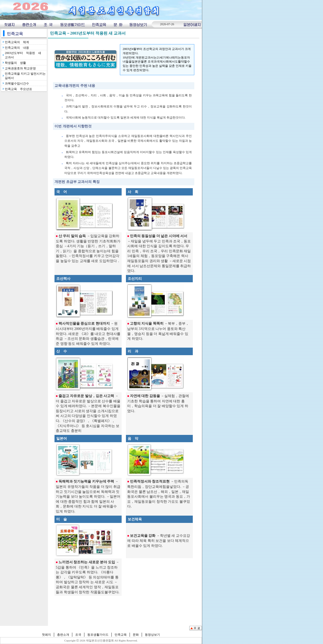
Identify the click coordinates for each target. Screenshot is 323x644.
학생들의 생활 (15, 63)
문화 (118, 24)
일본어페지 (192, 24)
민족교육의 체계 (17, 42)
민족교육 (99, 24)
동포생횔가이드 (72, 24)
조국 (48, 24)
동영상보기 (139, 24)
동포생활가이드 (98, 635)
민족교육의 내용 (17, 48)
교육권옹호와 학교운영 (20, 68)
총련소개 (29, 24)
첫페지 (9, 24)
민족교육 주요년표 (18, 89)
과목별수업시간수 (17, 83)
